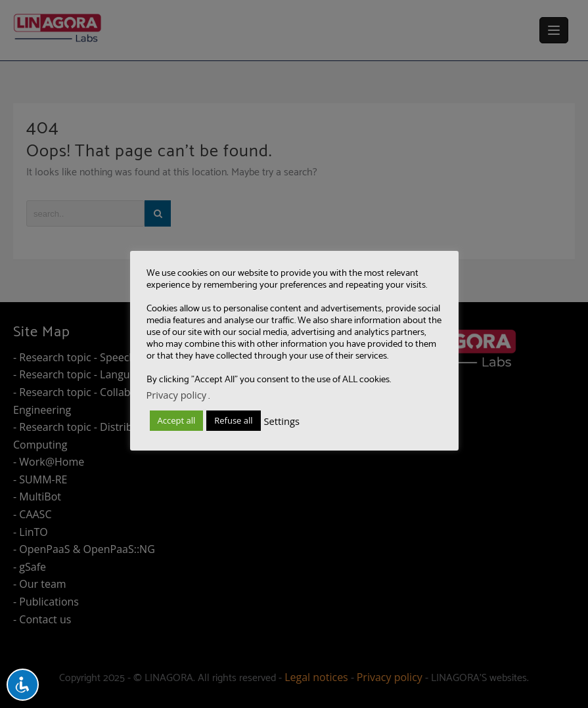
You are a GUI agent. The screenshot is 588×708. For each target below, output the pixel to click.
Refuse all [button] (233, 420)
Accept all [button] (177, 420)
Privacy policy (177, 395)
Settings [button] (282, 421)
